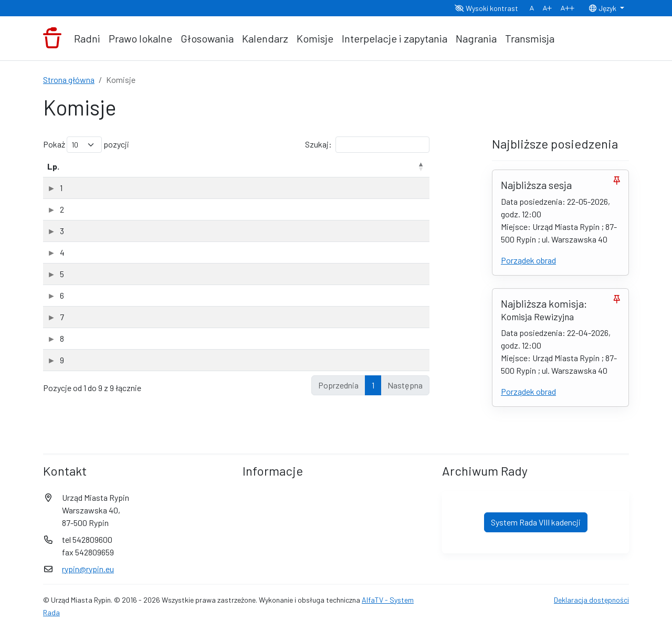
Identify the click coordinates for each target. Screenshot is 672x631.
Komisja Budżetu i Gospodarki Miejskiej (146, 234)
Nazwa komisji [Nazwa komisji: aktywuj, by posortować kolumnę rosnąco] (105, 179)
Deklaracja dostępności (591, 602)
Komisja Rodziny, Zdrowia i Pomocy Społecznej (161, 320)
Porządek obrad (528, 260)
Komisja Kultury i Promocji (124, 256)
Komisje (315, 38)
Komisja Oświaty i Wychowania (132, 277)
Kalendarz (265, 38)
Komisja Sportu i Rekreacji (124, 364)
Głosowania (207, 38)
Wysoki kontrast (486, 8)
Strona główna (69, 80)
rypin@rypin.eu (88, 571)
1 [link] (373, 410)
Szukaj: (367, 145)
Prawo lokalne (140, 38)
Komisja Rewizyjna (111, 299)
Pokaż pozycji (86, 145)
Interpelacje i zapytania (395, 38)
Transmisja (530, 38)
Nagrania (476, 38)
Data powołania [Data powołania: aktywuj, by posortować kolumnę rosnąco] (377, 172)
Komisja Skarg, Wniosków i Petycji (138, 342)
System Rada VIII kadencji (536, 524)
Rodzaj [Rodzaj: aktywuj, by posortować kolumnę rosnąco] (325, 179)
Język (603, 8)
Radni (87, 38)
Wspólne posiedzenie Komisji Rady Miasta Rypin (162, 385)
